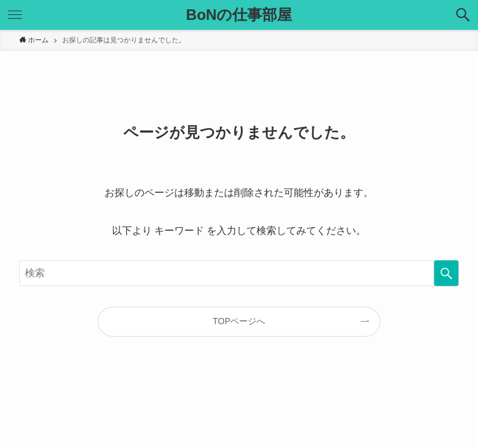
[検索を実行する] (446, 273)
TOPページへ (239, 321)
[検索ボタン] (463, 15)
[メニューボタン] (15, 15)
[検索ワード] (239, 273)
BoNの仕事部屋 (239, 15)
